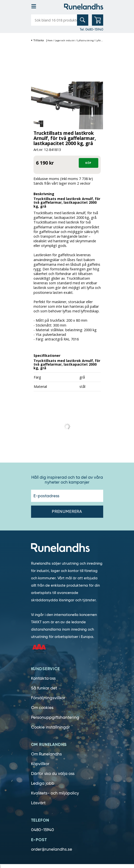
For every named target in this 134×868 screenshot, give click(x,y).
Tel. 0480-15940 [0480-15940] (91, 29)
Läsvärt (38, 803)
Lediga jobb (43, 783)
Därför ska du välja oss (53, 774)
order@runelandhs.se (52, 849)
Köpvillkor (40, 764)
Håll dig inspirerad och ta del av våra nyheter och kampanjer (67, 480)
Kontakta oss (43, 678)
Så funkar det (44, 688)
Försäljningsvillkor (48, 698)
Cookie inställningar (50, 727)
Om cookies (42, 708)
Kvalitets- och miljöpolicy (55, 793)
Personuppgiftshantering (55, 717)
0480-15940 (43, 830)
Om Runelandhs (46, 754)
